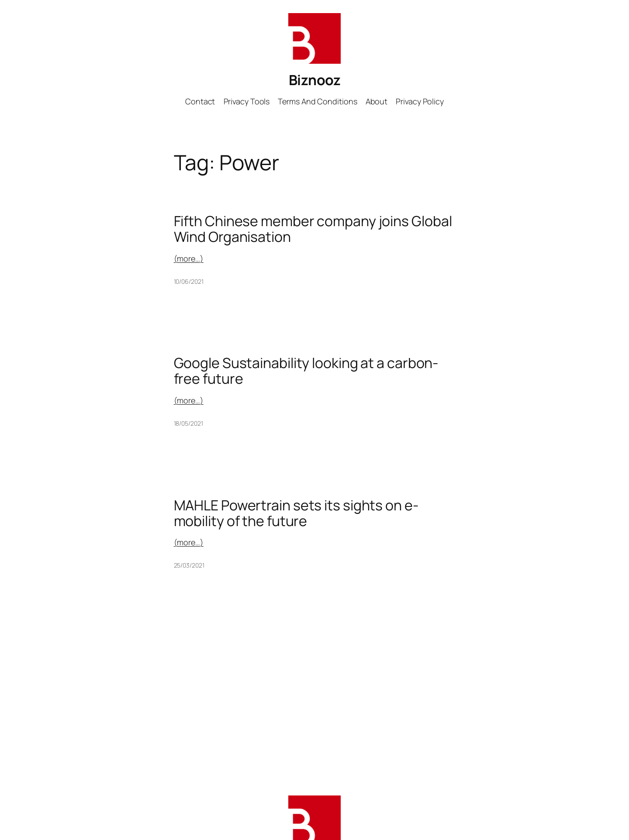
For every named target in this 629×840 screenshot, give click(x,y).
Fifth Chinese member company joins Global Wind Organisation (313, 229)
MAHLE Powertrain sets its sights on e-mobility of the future (296, 513)
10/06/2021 (189, 281)
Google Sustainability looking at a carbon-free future (306, 371)
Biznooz (315, 80)
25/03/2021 (189, 565)
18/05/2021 (188, 423)
